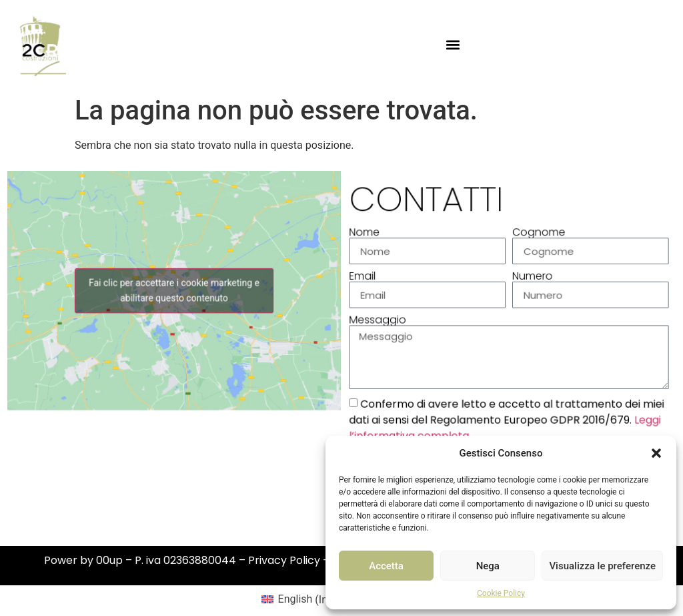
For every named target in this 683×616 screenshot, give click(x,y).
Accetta (386, 566)
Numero (532, 278)
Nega (488, 566)
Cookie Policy (501, 593)
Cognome (538, 236)
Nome (368, 236)
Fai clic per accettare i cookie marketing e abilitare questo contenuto (174, 292)
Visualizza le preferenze (602, 566)
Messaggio (381, 321)
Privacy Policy (284, 560)
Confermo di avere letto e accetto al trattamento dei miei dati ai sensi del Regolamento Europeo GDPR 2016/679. (507, 419)
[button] (656, 453)
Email (366, 278)
